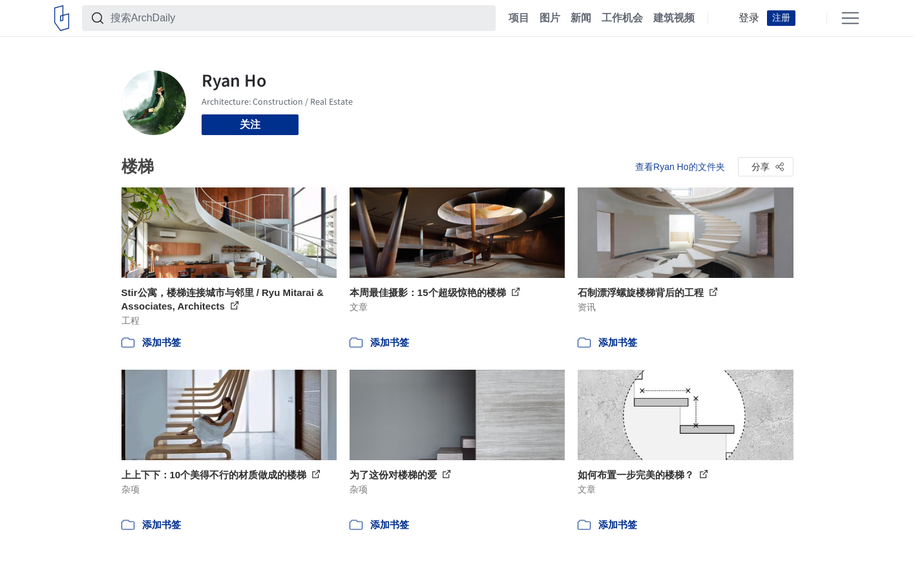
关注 (250, 124)
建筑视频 (674, 18)
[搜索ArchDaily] (299, 18)
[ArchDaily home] (62, 18)
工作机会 (622, 18)
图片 (550, 18)
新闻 (581, 18)
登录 (749, 18)
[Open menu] (850, 18)
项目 (519, 18)
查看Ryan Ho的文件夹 (680, 167)
